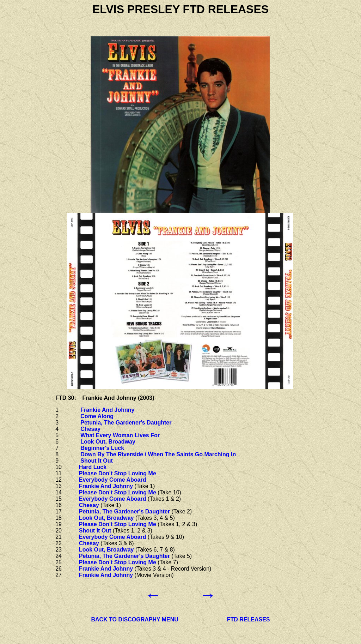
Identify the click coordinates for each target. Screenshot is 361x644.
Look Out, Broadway (108, 442)
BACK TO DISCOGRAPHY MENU (134, 619)
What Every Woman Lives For (120, 435)
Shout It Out (97, 461)
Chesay (90, 429)
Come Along (97, 416)
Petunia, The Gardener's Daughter (126, 423)
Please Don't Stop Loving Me (118, 473)
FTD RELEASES (249, 619)
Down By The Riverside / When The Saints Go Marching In (158, 454)
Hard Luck (93, 467)
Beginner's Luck (102, 448)
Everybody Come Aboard (113, 480)
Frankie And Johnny (107, 410)
